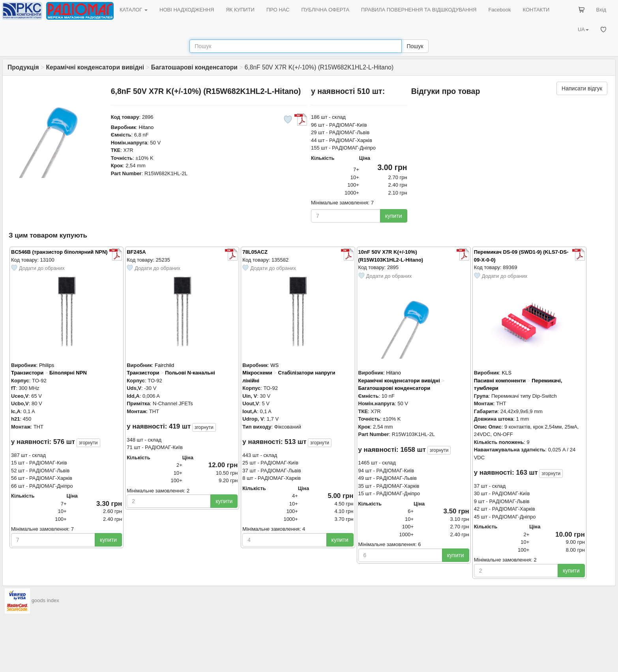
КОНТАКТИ (536, 10)
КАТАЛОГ (134, 10)
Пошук (415, 46)
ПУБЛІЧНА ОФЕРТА (326, 10)
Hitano (146, 127)
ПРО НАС (278, 10)
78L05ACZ (255, 252)
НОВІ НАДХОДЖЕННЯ (187, 10)
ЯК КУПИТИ (240, 10)
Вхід (601, 10)
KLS (507, 373)
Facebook (499, 10)
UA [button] (583, 29)
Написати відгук (582, 88)
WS (274, 365)
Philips (47, 365)
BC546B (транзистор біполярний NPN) (59, 252)
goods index (45, 600)
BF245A (136, 252)
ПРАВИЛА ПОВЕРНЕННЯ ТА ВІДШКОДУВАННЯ (419, 10)
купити (394, 216)
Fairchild (164, 365)
